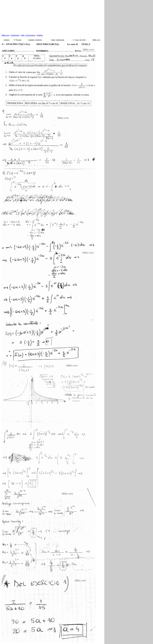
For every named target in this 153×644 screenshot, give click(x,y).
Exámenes (15, 35)
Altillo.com (5, 35)
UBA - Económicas (28, 35)
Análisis (40, 35)
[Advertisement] (29, 17)
